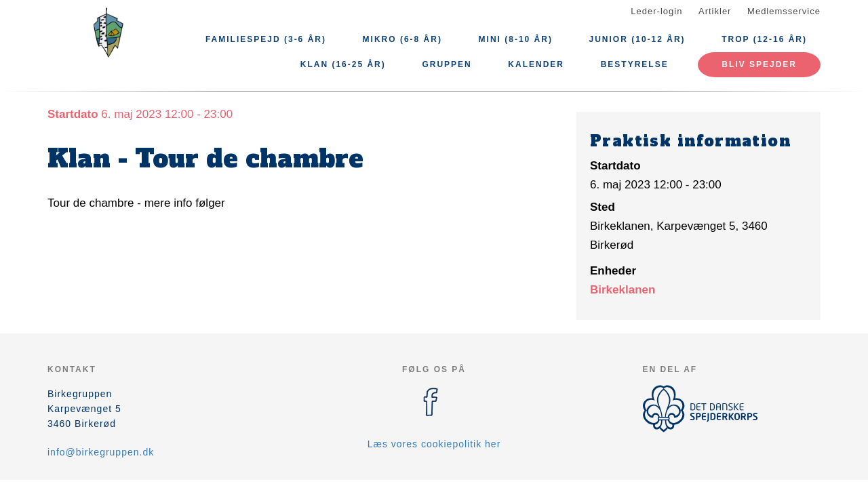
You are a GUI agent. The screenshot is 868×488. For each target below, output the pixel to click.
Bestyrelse (635, 64)
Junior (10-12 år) (637, 39)
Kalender (536, 64)
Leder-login (656, 11)
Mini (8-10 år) (516, 39)
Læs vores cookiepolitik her (434, 444)
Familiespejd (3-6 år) (266, 39)
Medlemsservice (784, 11)
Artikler (715, 11)
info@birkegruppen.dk (101, 452)
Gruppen (447, 64)
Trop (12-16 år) (764, 39)
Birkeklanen (623, 290)
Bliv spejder (759, 64)
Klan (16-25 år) (343, 64)
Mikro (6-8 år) (402, 39)
